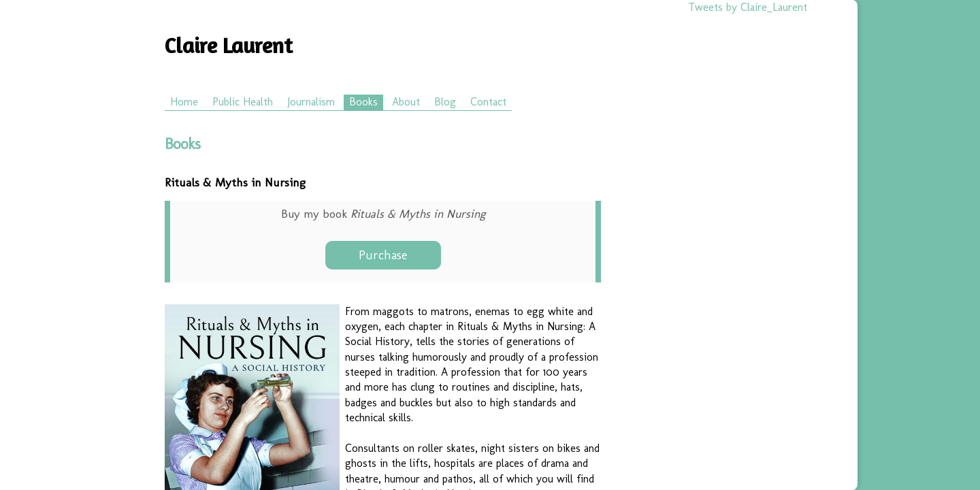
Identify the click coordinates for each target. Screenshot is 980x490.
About (406, 102)
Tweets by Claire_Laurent (748, 7)
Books (363, 102)
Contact (488, 102)
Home (184, 102)
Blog (445, 102)
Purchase (383, 255)
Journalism (311, 102)
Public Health (243, 102)
